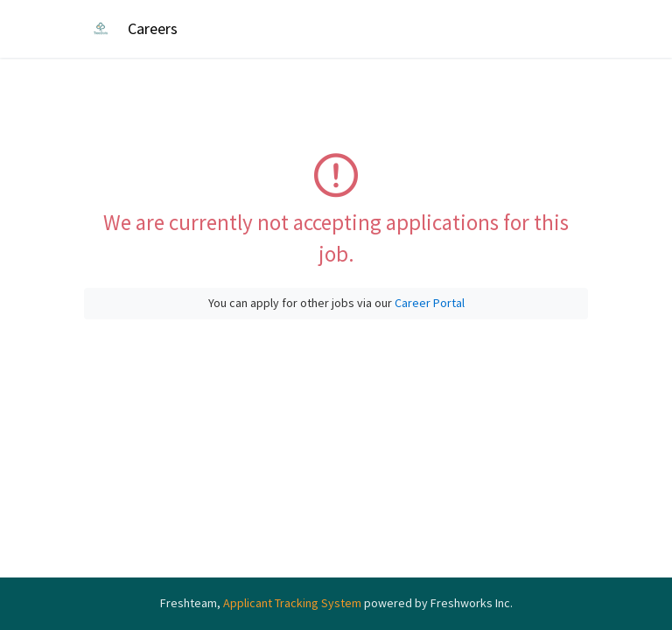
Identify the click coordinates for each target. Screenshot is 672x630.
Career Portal (430, 303)
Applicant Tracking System (294, 603)
